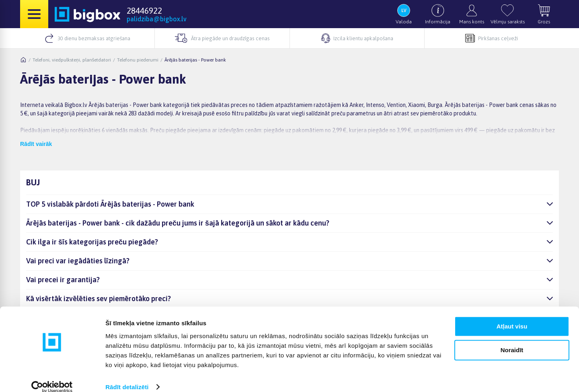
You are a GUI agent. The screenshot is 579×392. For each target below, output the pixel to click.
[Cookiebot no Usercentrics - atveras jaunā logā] (52, 376)
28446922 (144, 10)
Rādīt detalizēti (127, 376)
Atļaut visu (512, 316)
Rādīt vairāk (36, 144)
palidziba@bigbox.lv (157, 19)
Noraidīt (512, 339)
